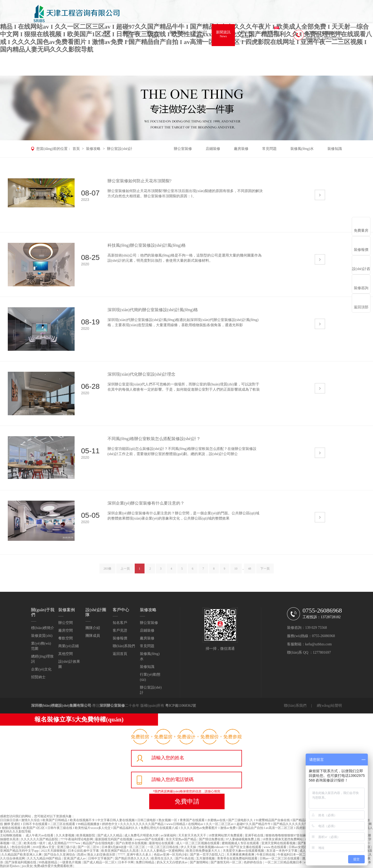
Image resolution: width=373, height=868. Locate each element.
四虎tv (81, 855)
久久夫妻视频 (65, 835)
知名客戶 (120, 623)
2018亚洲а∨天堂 (44, 847)
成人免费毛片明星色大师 (142, 835)
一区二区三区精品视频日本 (284, 862)
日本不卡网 (126, 862)
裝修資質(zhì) (42, 636)
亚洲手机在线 (254, 835)
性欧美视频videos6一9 (214, 847)
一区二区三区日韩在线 (163, 847)
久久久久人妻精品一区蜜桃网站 (163, 851)
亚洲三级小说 (67, 847)
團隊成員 (93, 636)
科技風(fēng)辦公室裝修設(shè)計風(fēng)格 (147, 245)
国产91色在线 (185, 858)
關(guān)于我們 (153, 37)
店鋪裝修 (213, 149)
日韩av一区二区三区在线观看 (280, 858)
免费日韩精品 (145, 862)
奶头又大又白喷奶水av (173, 862)
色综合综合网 (21, 847)
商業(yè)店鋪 (69, 646)
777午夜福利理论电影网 (77, 839)
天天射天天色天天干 (193, 835)
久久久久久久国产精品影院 (40, 839)
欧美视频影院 (86, 835)
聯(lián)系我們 (247, 37)
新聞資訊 (223, 35)
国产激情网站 (200, 862)
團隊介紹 (93, 628)
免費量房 (361, 231)
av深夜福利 (169, 835)
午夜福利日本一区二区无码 (296, 855)
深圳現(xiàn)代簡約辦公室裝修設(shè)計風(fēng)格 (153, 310)
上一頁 (125, 572)
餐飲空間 (66, 638)
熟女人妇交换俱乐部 (102, 855)
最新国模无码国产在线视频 (114, 839)
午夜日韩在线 (266, 855)
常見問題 (269, 149)
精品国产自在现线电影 (99, 843)
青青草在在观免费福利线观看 (238, 858)
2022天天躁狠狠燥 (54, 851)
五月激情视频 (206, 858)
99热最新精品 (48, 862)
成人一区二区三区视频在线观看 (198, 843)
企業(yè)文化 (41, 669)
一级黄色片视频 (71, 862)
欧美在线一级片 (35, 843)
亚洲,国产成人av (75, 858)
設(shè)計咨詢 (361, 271)
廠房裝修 (241, 149)
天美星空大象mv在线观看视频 (244, 851)
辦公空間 (66, 623)
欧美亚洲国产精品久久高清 (120, 851)
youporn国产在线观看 (150, 839)
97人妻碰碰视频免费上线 (243, 839)
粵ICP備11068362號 (181, 706)
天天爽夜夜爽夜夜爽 (241, 855)
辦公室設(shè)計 (120, 149)
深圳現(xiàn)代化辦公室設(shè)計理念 (141, 374)
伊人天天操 (189, 847)
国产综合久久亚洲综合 (60, 855)
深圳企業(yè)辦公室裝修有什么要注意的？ (146, 503)
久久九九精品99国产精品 (44, 858)
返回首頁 (120, 654)
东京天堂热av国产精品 (182, 839)
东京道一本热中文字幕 (282, 851)
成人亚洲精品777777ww (64, 843)
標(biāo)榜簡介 (43, 628)
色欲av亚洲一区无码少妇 (171, 855)
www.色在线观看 (275, 847)
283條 (107, 572)
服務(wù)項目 (130, 37)
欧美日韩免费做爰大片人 (204, 851)
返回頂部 (361, 307)
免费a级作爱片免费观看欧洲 (54, 866)
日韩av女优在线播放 (303, 847)
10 (236, 572)
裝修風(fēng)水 (302, 149)
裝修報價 (270, 35)
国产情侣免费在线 (212, 839)
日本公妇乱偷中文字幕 (84, 851)
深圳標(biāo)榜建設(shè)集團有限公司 (61, 706)
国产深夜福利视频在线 (21, 862)
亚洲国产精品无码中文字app (20, 851)
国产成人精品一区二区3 (100, 862)
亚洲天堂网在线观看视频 (279, 843)
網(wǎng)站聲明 (329, 706)
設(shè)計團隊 (200, 37)
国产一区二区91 (89, 847)
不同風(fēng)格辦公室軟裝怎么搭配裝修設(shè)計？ (154, 439)
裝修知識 (335, 149)
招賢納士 (38, 677)
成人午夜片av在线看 (40, 835)
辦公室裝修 (183, 149)
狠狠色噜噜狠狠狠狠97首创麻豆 (288, 835)
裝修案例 (177, 35)
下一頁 (265, 572)
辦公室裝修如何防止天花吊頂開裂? (139, 181)
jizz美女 (27, 866)
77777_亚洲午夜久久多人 (135, 855)
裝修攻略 (93, 149)
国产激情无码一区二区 (227, 862)
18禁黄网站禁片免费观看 (226, 835)
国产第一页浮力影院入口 (208, 855)
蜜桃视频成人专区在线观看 (241, 843)
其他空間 (66, 654)
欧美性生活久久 (163, 858)
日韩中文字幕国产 (101, 858)
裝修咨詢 (361, 288)
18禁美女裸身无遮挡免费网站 (283, 839)
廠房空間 (66, 630)
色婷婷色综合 (253, 862)
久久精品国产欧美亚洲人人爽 (22, 855)
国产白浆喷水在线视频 (132, 843)
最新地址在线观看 (162, 843)
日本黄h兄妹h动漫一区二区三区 (124, 847)
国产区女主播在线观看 (246, 847)
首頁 (107, 35)
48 (250, 572)
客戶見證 (120, 630)
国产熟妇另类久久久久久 (132, 858)
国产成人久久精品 (110, 835)
